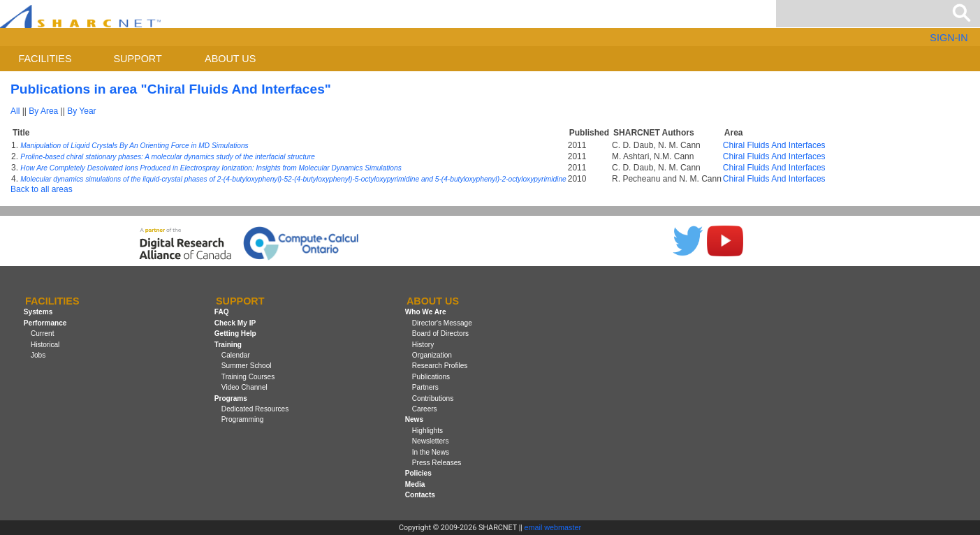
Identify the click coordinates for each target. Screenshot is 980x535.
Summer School (247, 366)
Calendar (236, 355)
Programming (243, 419)
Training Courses (248, 377)
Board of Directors (440, 334)
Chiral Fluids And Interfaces (774, 145)
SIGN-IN (949, 38)
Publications (431, 377)
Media (415, 484)
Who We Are (426, 313)
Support (137, 59)
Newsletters (431, 441)
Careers (425, 409)
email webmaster (553, 527)
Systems (38, 313)
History (423, 345)
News (414, 419)
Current (43, 334)
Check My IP (235, 323)
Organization (432, 355)
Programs (231, 398)
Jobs (38, 355)
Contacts (420, 495)
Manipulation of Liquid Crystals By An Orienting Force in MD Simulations (134, 146)
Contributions (433, 398)
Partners (425, 387)
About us (230, 59)
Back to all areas (42, 189)
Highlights (427, 431)
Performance (45, 323)
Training (228, 345)
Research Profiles (440, 366)
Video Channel (244, 387)
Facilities (45, 59)
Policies (418, 473)
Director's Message (442, 323)
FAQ (222, 313)
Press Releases (437, 463)
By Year (81, 111)
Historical (45, 345)
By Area (43, 111)
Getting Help (235, 334)
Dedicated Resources (255, 409)
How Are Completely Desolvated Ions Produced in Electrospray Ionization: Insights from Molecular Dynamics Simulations (211, 168)
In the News (431, 452)
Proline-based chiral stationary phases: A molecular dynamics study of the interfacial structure (168, 157)
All (15, 111)
